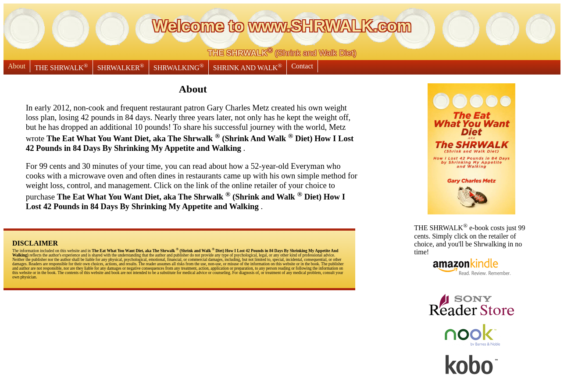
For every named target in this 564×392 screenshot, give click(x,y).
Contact (302, 66)
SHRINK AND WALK (248, 67)
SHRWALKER (121, 67)
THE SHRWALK (61, 67)
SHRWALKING (179, 67)
